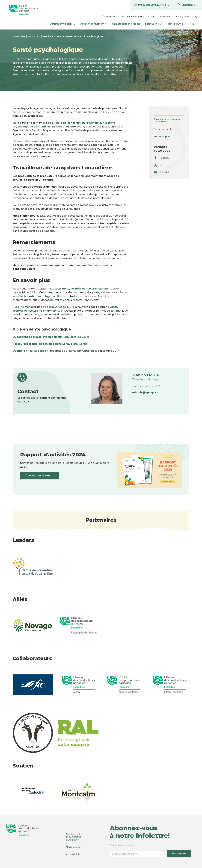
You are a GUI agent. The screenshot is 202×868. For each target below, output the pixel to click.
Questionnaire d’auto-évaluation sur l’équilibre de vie (51, 337)
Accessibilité (73, 854)
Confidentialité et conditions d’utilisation (74, 837)
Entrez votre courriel (150, 851)
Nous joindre (73, 847)
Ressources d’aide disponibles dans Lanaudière (52, 344)
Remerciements (163, 129)
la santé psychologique (42, 296)
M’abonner (179, 854)
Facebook (162, 158)
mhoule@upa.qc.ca (145, 392)
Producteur (34, 36)
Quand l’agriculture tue (30, 351)
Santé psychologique (91, 36)
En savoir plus (162, 136)
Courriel (161, 172)
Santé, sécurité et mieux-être (59, 36)
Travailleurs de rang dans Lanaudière (169, 120)
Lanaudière (19, 36)
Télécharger (40, 476)
